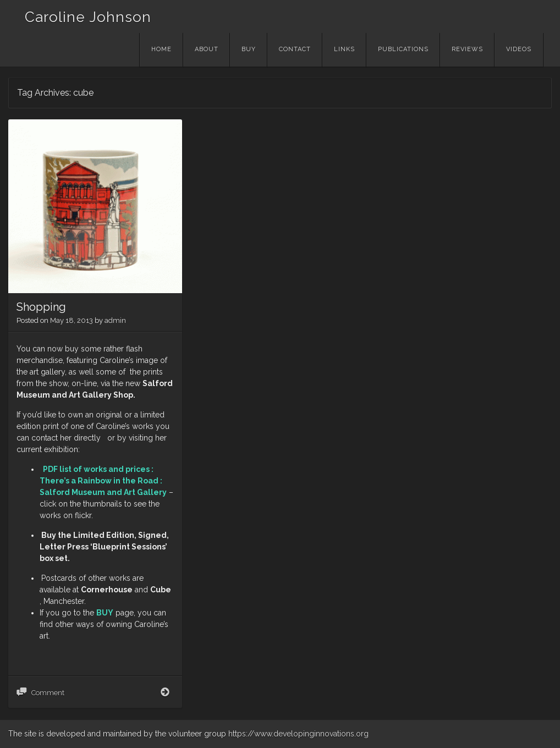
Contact (295, 49)
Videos (519, 49)
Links (344, 49)
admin (115, 320)
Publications (403, 49)
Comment (48, 693)
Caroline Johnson (88, 17)
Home (161, 49)
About (207, 49)
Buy (249, 49)
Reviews (467, 49)
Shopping (41, 307)
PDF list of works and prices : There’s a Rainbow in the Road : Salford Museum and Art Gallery (103, 481)
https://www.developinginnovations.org (298, 734)
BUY (105, 613)
